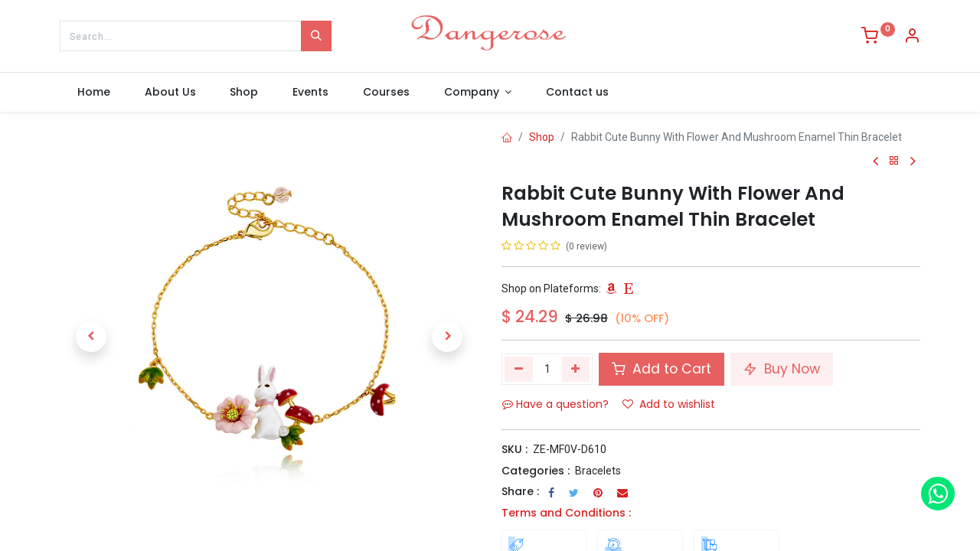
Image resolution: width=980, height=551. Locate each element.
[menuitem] (93, 93)
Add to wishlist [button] (669, 404)
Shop (542, 137)
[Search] (316, 36)
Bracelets (598, 471)
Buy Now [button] (782, 369)
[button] (91, 337)
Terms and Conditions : (566, 513)
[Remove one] (519, 369)
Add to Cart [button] (661, 369)
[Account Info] (912, 37)
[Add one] (576, 369)
